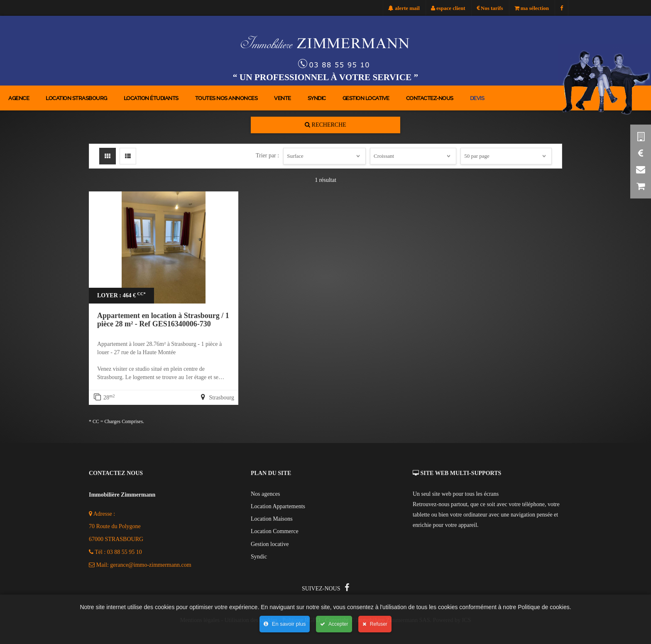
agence (19, 98)
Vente (283, 98)
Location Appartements (278, 506)
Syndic (317, 98)
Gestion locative (366, 98)
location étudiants (151, 98)
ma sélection (532, 8)
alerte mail (404, 8)
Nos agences (265, 494)
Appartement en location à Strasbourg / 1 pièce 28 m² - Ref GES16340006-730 (163, 320)
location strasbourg (76, 98)
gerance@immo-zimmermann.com (151, 565)
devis (477, 98)
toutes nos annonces (226, 98)
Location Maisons (272, 519)
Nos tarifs (490, 8)
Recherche (325, 125)
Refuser (375, 624)
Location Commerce (275, 531)
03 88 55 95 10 (125, 552)
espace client (448, 8)
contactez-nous (430, 98)
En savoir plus (285, 624)
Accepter (334, 624)
